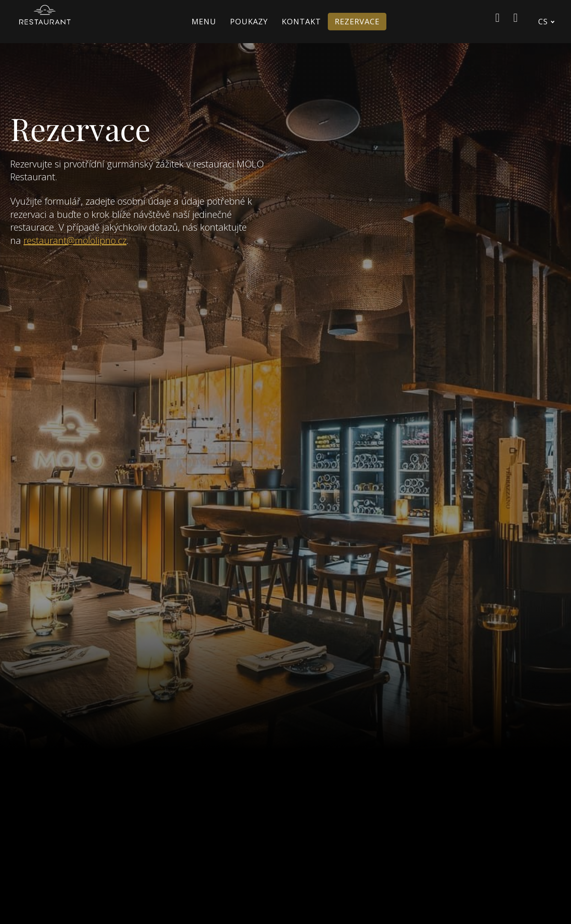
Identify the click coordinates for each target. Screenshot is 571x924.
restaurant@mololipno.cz (75, 238)
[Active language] (550, 21)
